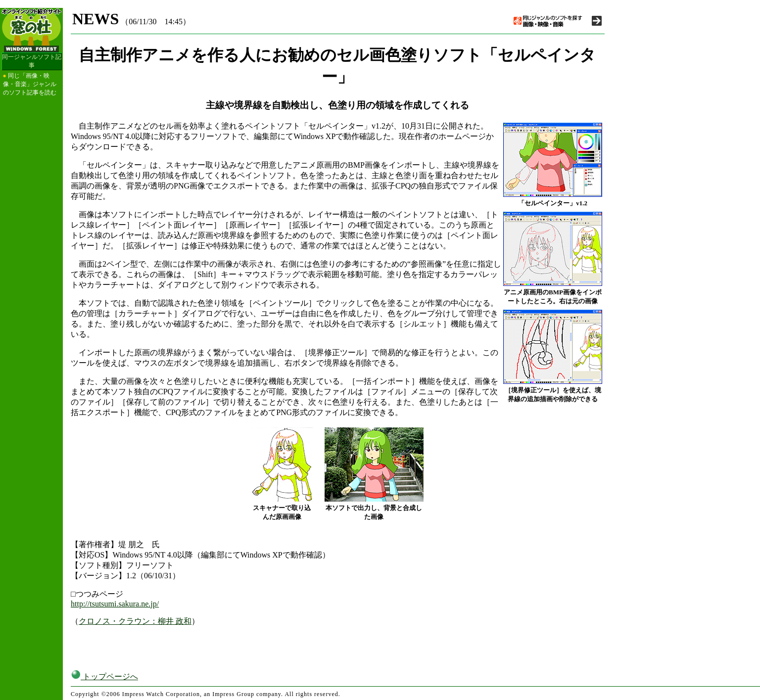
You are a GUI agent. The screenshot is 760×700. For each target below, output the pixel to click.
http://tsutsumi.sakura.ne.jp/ (115, 604)
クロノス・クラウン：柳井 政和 (135, 621)
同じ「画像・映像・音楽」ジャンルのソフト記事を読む (30, 84)
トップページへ (104, 677)
